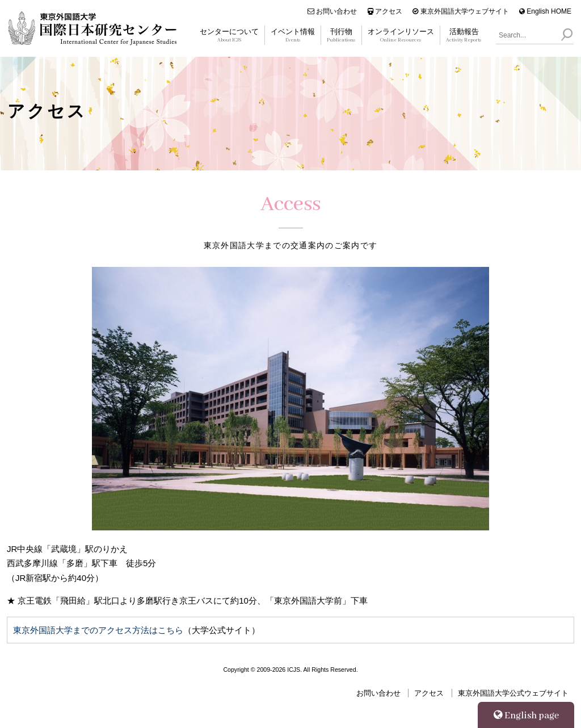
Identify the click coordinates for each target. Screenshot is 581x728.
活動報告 (464, 36)
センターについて (229, 36)
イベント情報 (293, 36)
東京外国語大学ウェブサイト (460, 11)
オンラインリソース (401, 36)
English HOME (545, 11)
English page (526, 716)
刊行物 (341, 36)
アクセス (385, 11)
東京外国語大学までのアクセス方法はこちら (98, 630)
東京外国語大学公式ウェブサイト (513, 693)
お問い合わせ (332, 11)
